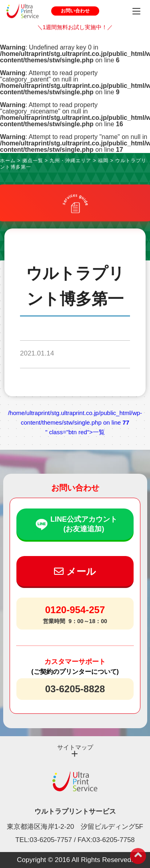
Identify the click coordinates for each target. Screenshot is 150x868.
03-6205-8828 (75, 689)
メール (75, 571)
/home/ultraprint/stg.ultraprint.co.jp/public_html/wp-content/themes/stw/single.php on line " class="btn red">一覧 (75, 422)
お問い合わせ (75, 11)
